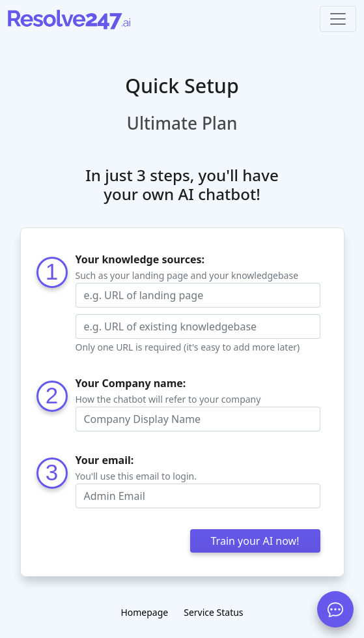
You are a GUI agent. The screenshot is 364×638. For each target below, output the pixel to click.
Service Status (213, 612)
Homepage (144, 612)
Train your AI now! (255, 541)
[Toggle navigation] (338, 19)
